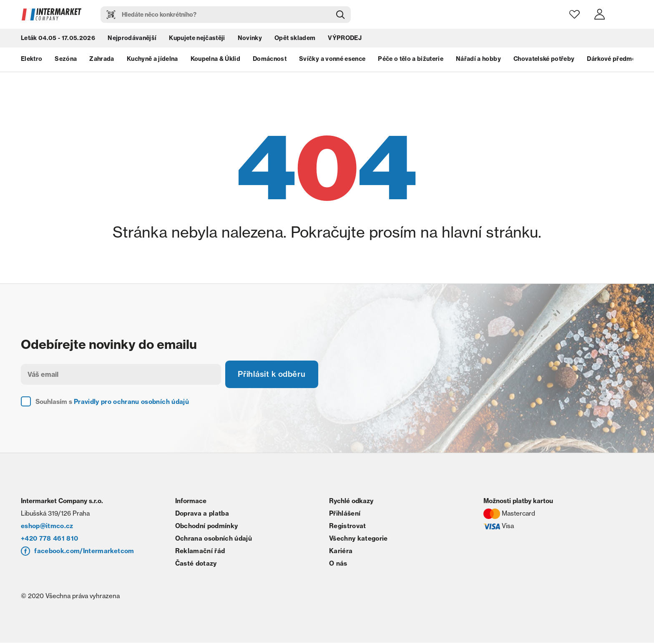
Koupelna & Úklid (215, 60)
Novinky (250, 40)
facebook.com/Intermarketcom (84, 552)
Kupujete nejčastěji (197, 40)
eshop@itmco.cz (47, 527)
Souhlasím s (112, 403)
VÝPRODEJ (345, 40)
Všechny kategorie (358, 540)
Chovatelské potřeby (544, 60)
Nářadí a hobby (478, 60)
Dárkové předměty (614, 60)
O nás (338, 565)
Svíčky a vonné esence (332, 60)
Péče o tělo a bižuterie (411, 60)
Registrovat (348, 527)
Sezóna (66, 60)
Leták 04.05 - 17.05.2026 (58, 40)
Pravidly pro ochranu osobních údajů (131, 403)
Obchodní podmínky (207, 527)
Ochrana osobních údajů (214, 540)
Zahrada (102, 60)
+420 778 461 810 (49, 540)
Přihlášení (345, 515)
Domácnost (270, 60)
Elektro (31, 60)
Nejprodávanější (132, 40)
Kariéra (341, 552)
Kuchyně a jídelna (152, 60)
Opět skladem (295, 40)
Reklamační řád (200, 552)
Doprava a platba (202, 515)
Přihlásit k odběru (275, 375)
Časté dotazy (196, 565)
